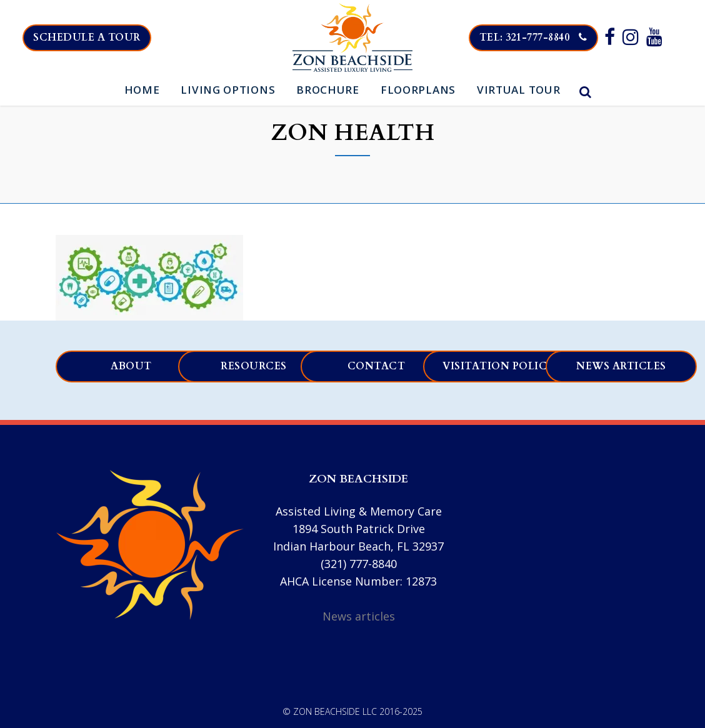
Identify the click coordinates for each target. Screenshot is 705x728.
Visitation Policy (499, 366)
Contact (377, 366)
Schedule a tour (92, 37)
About (131, 366)
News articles (621, 366)
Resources (254, 366)
